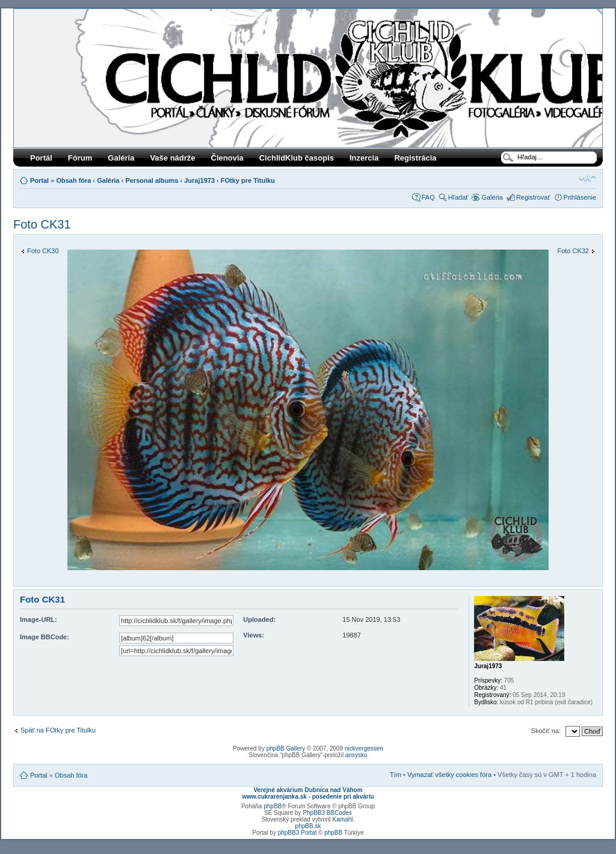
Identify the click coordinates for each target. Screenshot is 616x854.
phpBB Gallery (286, 748)
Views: (254, 635)
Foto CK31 (42, 224)
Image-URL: (38, 619)
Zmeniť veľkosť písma (587, 178)
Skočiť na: (546, 731)
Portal (39, 180)
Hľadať (458, 197)
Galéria (121, 158)
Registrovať (533, 197)
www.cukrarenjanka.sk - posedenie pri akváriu (308, 797)
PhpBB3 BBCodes (327, 813)
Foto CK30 (43, 251)
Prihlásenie (580, 197)
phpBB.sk (308, 826)
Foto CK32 (573, 251)
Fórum (80, 158)
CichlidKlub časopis (297, 158)
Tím (396, 775)
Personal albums (152, 180)
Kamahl (343, 819)
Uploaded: (259, 619)
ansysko (356, 755)
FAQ (428, 197)
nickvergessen (364, 748)
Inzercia (364, 158)
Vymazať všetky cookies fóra (449, 775)
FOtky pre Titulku (248, 180)
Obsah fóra (73, 180)
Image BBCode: (45, 637)
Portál (41, 158)
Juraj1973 (199, 180)
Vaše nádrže (172, 158)
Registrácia (415, 158)
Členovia (227, 158)
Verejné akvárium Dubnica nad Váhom (308, 790)
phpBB (273, 806)
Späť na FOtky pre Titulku (58, 730)
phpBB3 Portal (297, 833)
